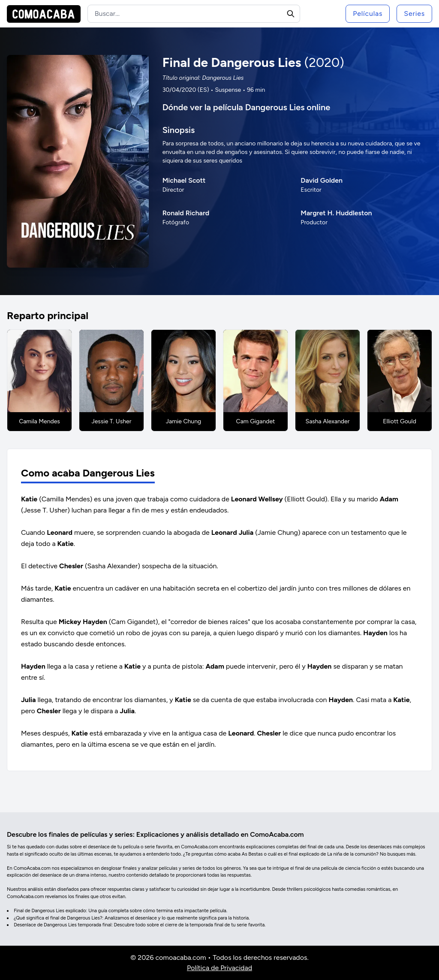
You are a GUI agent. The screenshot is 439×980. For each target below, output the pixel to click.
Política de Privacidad (219, 968)
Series (414, 14)
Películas (368, 14)
